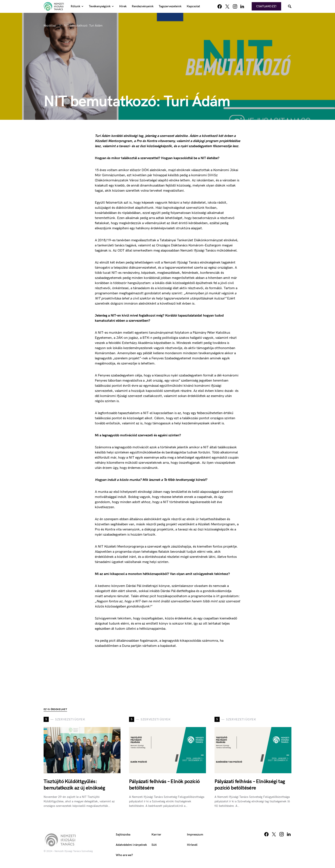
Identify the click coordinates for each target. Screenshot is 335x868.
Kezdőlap (50, 26)
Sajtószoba (123, 835)
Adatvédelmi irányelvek (131, 845)
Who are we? (124, 855)
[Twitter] (227, 6)
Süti (154, 845)
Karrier (156, 835)
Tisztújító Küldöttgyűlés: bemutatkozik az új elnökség (74, 785)
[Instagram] (235, 6)
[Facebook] (220, 6)
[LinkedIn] (242, 6)
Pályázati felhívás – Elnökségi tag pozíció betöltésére (250, 785)
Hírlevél (192, 845)
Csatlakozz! (266, 6)
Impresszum (195, 835)
